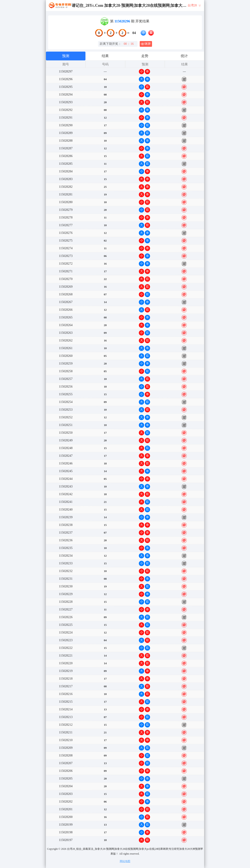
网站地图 (125, 861)
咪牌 (146, 44)
